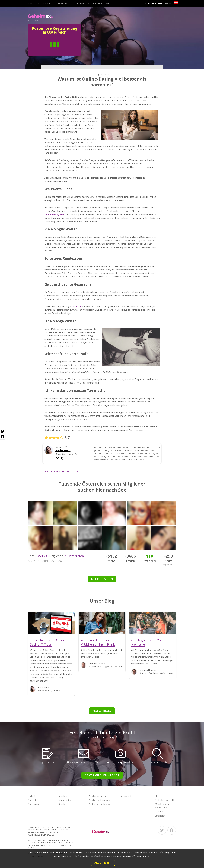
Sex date (63, 804)
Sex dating (79, 4)
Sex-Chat (77, 306)
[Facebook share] (3, 437)
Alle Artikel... (102, 711)
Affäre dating (95, 4)
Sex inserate (126, 796)
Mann (45, 48)
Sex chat (47, 4)
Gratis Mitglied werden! (102, 775)
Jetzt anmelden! (153, 3)
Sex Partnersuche (98, 796)
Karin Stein (63, 450)
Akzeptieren (103, 863)
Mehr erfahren (102, 579)
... (107, 3)
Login (168, 4)
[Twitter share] (3, 431)
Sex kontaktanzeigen (100, 800)
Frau (64, 48)
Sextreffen (33, 4)
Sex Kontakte (63, 4)
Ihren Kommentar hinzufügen (61, 471)
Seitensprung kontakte (101, 804)
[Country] (176, 3)
